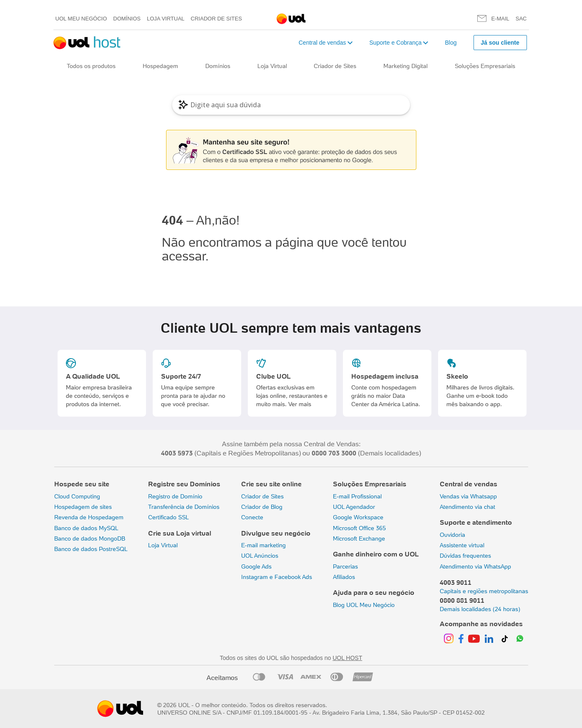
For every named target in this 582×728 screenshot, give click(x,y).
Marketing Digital (406, 66)
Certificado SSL (169, 517)
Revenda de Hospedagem (89, 517)
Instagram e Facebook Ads (277, 577)
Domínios (127, 19)
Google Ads (256, 566)
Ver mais (300, 404)
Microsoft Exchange (359, 538)
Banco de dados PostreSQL (91, 549)
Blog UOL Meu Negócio (364, 605)
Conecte (252, 517)
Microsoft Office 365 (359, 528)
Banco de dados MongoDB (90, 538)
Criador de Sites (216, 19)
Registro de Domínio (175, 496)
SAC (521, 19)
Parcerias (345, 566)
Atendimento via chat (467, 507)
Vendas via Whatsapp (468, 496)
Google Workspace (358, 517)
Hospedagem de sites (83, 507)
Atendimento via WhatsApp (475, 566)
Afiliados (344, 577)
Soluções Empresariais (485, 66)
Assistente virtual (462, 545)
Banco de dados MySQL (86, 528)
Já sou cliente (500, 43)
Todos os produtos (91, 66)
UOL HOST (347, 658)
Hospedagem (160, 66)
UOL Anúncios (260, 556)
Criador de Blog (262, 507)
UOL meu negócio (81, 19)
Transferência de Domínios (184, 507)
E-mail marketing (263, 545)
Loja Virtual (166, 19)
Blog (451, 43)
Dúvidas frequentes (465, 556)
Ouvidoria (452, 535)
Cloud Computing (77, 496)
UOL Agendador (354, 507)
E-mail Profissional (357, 496)
